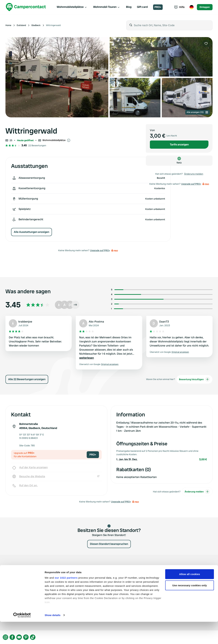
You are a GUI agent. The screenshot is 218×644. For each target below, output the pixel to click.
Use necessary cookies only (190, 608)
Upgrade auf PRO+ (100, 250)
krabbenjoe (25, 322)
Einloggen (205, 7)
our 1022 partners (66, 600)
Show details (53, 637)
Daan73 (164, 322)
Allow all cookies (190, 596)
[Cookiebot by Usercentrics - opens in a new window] (22, 637)
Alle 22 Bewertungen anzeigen (27, 379)
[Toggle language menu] (191, 7)
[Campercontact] (26, 7)
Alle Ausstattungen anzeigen (32, 232)
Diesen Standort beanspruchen (109, 544)
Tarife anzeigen (179, 145)
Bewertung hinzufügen (194, 379)
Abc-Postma (96, 322)
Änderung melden (194, 174)
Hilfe (179, 7)
